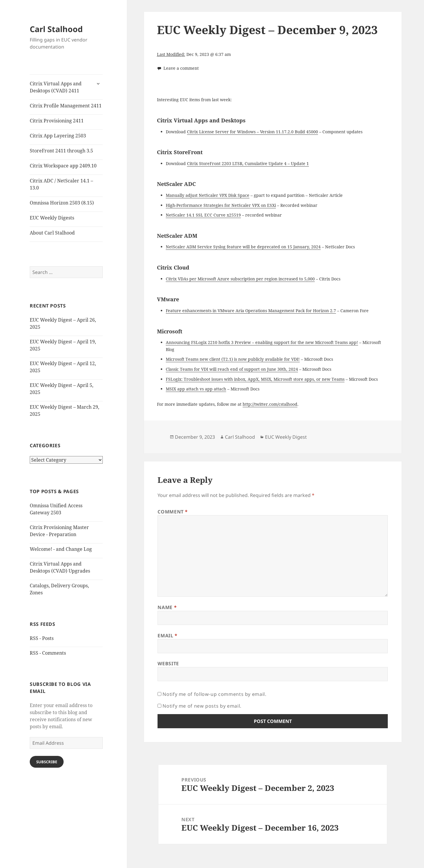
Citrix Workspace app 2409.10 (63, 166)
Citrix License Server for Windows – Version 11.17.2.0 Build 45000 (252, 132)
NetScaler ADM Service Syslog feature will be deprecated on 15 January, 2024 (243, 247)
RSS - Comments (48, 653)
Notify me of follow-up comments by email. (214, 694)
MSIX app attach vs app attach (196, 389)
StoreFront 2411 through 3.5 (61, 151)
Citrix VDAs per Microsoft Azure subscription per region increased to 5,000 (240, 279)
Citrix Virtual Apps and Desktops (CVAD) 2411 (56, 87)
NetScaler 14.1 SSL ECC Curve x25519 (203, 215)
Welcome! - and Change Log (61, 549)
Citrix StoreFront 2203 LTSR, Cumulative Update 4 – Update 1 (248, 163)
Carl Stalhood (56, 29)
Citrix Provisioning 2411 (57, 121)
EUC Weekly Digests (52, 218)
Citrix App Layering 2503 (58, 136)
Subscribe (47, 762)
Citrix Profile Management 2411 (66, 106)
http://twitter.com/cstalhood (270, 404)
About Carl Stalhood (52, 233)
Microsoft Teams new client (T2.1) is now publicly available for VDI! (233, 359)
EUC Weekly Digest (286, 437)
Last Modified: (171, 54)
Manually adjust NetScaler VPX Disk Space (208, 195)
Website (168, 664)
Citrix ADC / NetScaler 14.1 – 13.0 (61, 184)
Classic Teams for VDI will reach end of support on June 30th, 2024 (232, 369)
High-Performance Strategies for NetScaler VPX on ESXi (221, 205)
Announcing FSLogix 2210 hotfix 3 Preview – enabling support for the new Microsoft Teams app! (262, 342)
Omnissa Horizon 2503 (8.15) (62, 203)
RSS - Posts (42, 638)
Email (167, 636)
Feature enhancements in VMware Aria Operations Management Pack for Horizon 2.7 (251, 311)
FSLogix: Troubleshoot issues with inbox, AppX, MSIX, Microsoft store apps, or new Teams (255, 379)
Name (167, 607)
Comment (173, 512)
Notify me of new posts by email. (202, 706)
